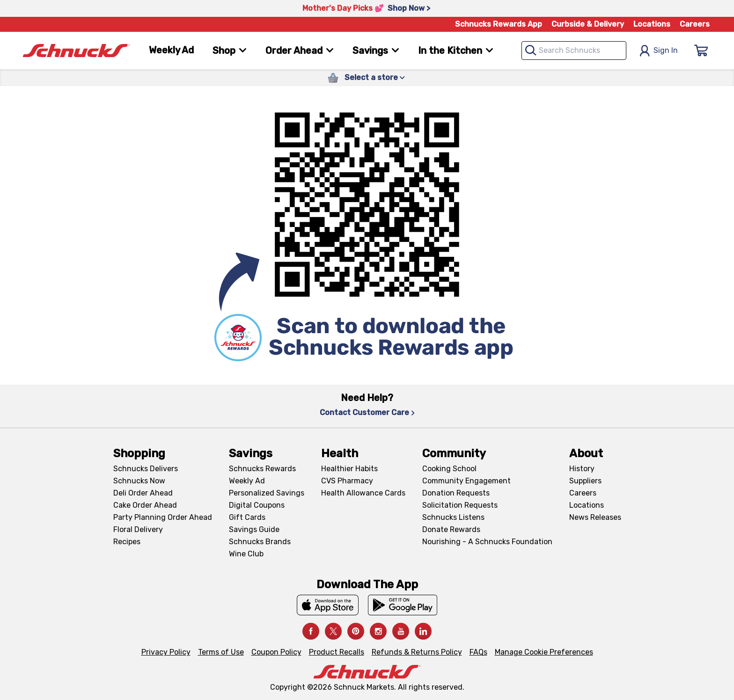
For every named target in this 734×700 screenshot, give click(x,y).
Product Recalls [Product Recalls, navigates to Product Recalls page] (337, 652)
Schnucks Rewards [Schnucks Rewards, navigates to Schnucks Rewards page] (262, 469)
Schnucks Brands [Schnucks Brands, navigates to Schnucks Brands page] (260, 542)
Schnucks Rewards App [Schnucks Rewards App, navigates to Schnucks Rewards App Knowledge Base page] (499, 24)
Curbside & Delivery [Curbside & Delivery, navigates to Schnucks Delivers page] (588, 24)
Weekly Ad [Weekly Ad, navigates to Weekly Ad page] (171, 50)
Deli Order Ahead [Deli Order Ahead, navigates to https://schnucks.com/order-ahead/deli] (143, 493)
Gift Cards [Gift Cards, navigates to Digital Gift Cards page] (247, 517)
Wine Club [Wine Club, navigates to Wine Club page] (246, 554)
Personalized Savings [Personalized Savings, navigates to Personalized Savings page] (267, 493)
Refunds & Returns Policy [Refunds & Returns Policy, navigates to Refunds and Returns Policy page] (417, 652)
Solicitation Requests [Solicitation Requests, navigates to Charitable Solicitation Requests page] (460, 505)
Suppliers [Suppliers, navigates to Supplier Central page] (585, 481)
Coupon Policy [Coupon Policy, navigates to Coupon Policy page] (276, 652)
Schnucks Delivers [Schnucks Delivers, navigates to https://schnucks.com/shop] (146, 469)
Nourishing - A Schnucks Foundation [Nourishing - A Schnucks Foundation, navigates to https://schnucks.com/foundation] (487, 542)
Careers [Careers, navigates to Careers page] (695, 24)
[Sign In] (701, 51)
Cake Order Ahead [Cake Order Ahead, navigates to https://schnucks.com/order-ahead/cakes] (145, 505)
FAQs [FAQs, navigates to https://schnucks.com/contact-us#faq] (478, 652)
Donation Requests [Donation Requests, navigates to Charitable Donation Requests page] (456, 493)
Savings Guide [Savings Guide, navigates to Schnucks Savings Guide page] (254, 529)
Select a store (375, 77)
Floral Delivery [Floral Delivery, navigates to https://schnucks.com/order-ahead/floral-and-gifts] (138, 529)
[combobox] (574, 51)
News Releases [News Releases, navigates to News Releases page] (595, 517)
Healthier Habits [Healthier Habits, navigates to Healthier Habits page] (349, 469)
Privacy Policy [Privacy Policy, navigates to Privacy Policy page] (166, 652)
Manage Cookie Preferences (544, 652)
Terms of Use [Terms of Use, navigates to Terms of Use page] (221, 652)
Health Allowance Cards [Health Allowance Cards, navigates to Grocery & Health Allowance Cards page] (363, 493)
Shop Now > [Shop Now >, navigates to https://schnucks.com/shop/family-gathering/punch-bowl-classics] (409, 8)
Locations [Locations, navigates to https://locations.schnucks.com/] (587, 505)
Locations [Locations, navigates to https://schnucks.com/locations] (652, 24)
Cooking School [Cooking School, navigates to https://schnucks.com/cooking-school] (449, 469)
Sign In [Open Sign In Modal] (659, 51)
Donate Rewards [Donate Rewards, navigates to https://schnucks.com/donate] (451, 529)
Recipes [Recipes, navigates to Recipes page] (127, 542)
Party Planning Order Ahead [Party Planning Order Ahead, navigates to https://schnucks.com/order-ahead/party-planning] (163, 517)
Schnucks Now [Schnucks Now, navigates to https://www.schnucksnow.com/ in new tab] (139, 481)
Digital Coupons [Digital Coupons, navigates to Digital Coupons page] (257, 505)
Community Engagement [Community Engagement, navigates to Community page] (466, 481)
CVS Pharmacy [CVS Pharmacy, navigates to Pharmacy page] (347, 481)
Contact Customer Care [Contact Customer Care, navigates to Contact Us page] (367, 412)
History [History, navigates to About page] (582, 469)
